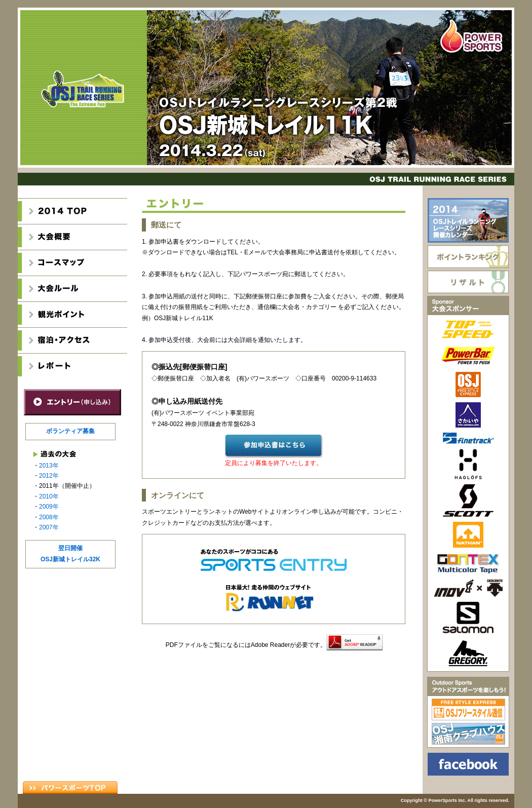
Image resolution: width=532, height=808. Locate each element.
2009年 (49, 507)
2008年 (49, 517)
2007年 (49, 527)
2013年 (49, 466)
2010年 (49, 496)
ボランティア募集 (70, 431)
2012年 (49, 476)
